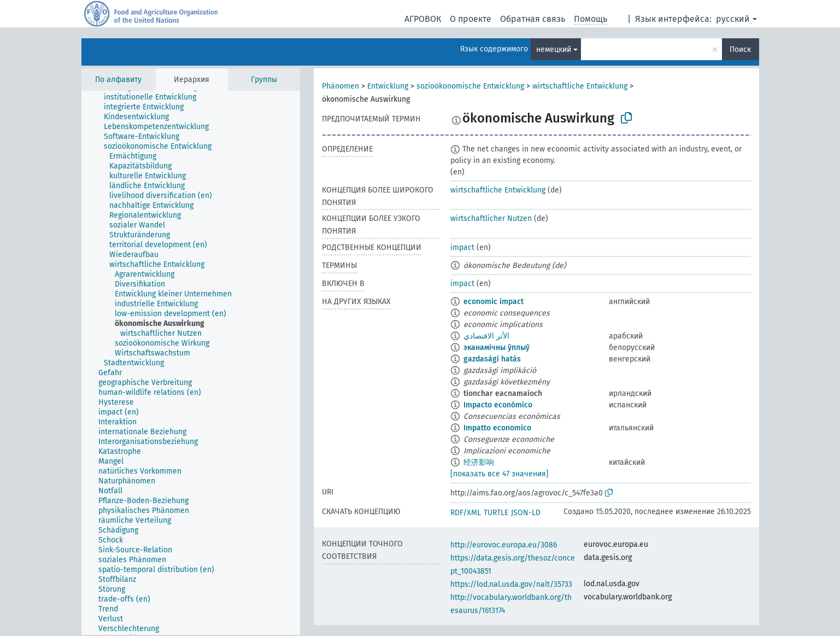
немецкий (554, 49)
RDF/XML (466, 513)
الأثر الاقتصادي (486, 336)
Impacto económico (498, 405)
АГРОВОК (423, 19)
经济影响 (479, 462)
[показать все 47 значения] (500, 474)
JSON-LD (526, 513)
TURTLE (496, 513)
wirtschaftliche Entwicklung (580, 86)
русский (733, 19)
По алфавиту (118, 80)
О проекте (471, 19)
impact (462, 247)
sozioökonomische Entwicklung (470, 86)
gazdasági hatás (492, 359)
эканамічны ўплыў (497, 348)
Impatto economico (497, 428)
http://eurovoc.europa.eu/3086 (504, 545)
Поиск (740, 49)
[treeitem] (155, 97)
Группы (264, 80)
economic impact (494, 302)
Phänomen (340, 86)
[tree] (191, 363)
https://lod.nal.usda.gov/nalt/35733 (511, 584)
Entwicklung (388, 86)
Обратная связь (533, 19)
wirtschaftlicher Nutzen (491, 218)
